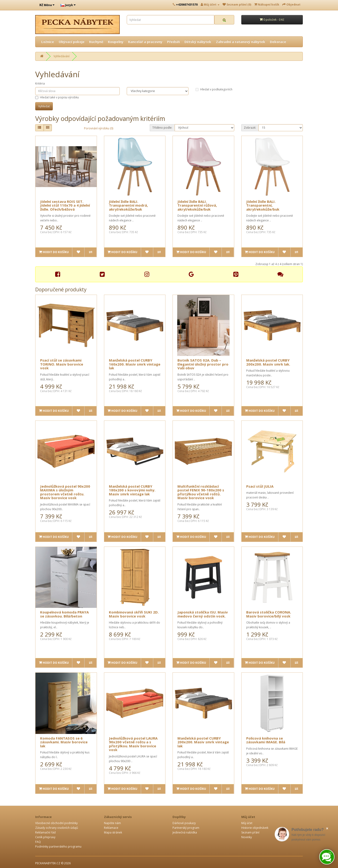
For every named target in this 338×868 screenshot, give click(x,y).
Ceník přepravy (45, 837)
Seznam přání (250, 832)
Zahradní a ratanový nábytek (241, 42)
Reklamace (111, 828)
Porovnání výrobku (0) (99, 128)
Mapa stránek (113, 832)
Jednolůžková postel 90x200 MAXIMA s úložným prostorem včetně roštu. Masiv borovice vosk (65, 492)
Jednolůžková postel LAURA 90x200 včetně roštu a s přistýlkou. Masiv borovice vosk (133, 744)
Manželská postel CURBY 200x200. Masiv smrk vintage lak (203, 742)
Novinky (247, 837)
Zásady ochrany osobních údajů (57, 828)
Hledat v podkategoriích (214, 89)
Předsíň (173, 42)
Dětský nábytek (198, 42)
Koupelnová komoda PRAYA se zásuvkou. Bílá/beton (64, 614)
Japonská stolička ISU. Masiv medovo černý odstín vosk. (203, 614)
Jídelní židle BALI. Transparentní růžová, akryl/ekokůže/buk (197, 205)
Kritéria (40, 83)
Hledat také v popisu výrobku (57, 97)
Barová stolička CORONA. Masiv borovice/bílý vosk (269, 614)
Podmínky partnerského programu (58, 847)
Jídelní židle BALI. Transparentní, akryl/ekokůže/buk (263, 205)
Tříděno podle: (162, 128)
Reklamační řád (45, 832)
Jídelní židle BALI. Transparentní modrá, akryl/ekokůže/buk (128, 205)
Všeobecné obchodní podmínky (56, 823)
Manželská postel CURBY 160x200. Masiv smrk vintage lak (135, 364)
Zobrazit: (250, 128)
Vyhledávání (61, 56)
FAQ (38, 842)
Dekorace (278, 42)
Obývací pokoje (72, 42)
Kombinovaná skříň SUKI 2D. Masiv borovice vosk (134, 614)
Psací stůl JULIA (260, 486)
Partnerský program (186, 828)
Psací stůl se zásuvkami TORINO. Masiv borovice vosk (62, 364)
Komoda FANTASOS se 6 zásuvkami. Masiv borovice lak (64, 742)
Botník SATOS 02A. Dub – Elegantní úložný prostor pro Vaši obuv (203, 364)
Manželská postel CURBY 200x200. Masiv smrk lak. (268, 362)
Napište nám (112, 823)
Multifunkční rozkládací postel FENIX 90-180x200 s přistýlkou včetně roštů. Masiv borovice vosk (201, 492)
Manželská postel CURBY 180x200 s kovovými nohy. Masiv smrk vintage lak (132, 490)
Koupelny (116, 42)
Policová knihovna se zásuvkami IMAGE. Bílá (266, 740)
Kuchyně (96, 42)
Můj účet (247, 823)
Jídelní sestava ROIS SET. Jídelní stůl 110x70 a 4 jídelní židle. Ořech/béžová (65, 205)
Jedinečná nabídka (185, 832)
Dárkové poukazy (184, 823)
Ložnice (48, 42)
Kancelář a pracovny (145, 42)
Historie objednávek (255, 828)
